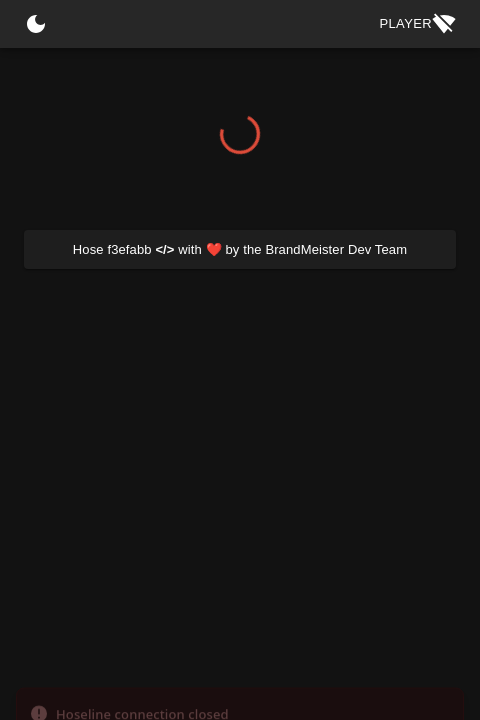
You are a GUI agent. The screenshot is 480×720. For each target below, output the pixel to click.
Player (417, 24)
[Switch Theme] (36, 24)
